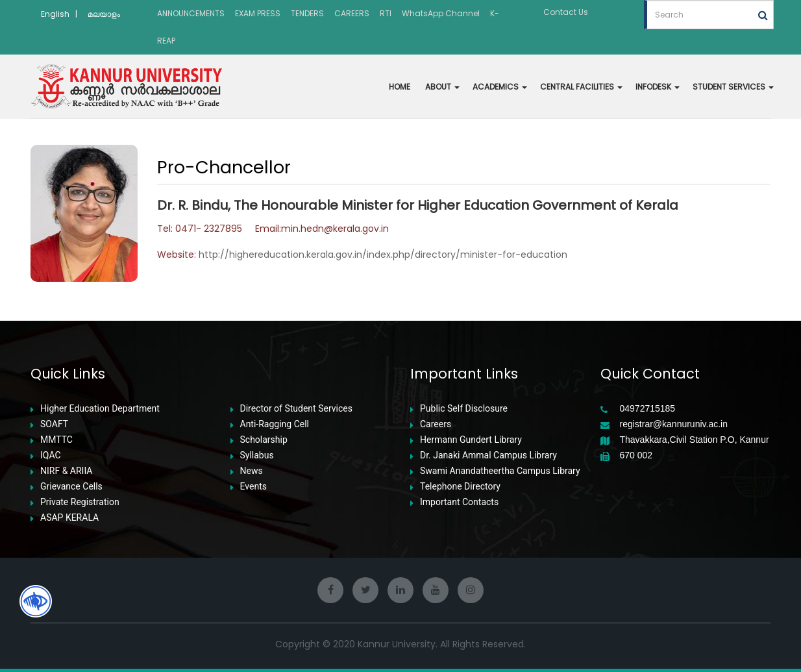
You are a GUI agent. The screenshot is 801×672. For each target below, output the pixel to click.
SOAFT (54, 424)
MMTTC (56, 440)
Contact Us (566, 12)
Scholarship (264, 440)
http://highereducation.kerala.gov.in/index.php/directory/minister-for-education (383, 255)
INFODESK (658, 87)
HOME (400, 87)
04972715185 (648, 409)
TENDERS (307, 13)
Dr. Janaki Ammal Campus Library (488, 455)
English (55, 14)
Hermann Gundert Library (471, 440)
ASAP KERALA (69, 518)
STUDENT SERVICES (733, 87)
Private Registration (80, 502)
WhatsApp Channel (441, 13)
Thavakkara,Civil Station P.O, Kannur (695, 440)
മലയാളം (104, 14)
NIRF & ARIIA (66, 471)
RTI (386, 13)
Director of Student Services (296, 409)
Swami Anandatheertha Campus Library (500, 471)
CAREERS (352, 13)
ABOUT (442, 87)
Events (253, 487)
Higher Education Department (100, 409)
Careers (436, 424)
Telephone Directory (460, 487)
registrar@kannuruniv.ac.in (674, 424)
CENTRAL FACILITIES (581, 87)
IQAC (51, 455)
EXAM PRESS (258, 13)
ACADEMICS (500, 87)
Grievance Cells (71, 487)
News (252, 471)
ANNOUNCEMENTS (191, 13)
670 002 (636, 455)
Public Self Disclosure (464, 409)
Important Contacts (459, 502)
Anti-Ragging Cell (275, 424)
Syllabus (257, 455)
